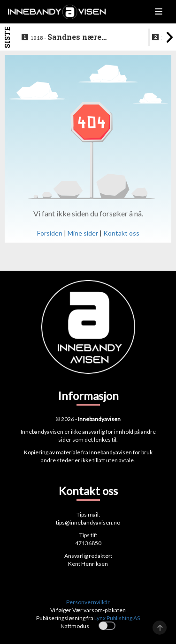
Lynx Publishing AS (117, 618)
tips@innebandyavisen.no (88, 522)
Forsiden (50, 233)
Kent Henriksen (88, 564)
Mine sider (83, 233)
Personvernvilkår (88, 602)
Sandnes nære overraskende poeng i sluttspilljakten (73, 37)
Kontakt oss (121, 233)
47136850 (88, 543)
